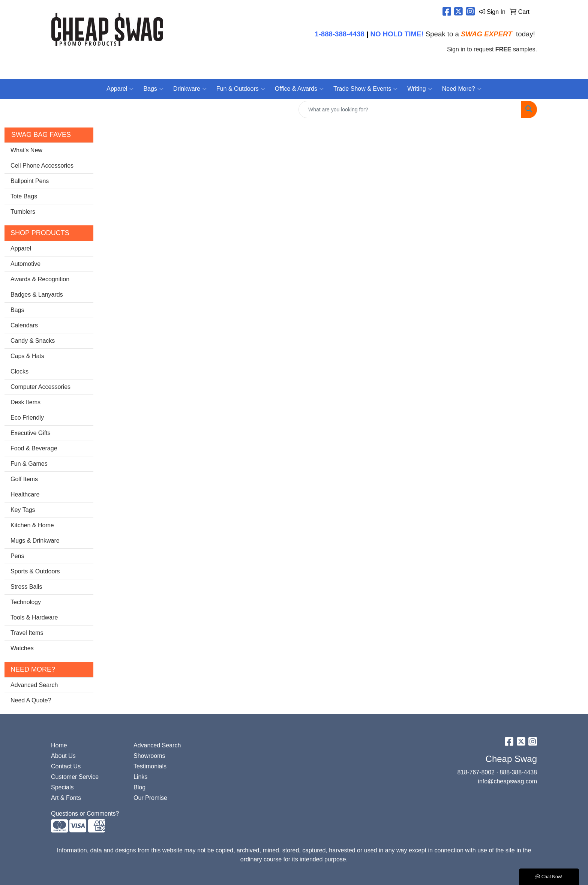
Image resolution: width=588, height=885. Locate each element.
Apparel (120, 89)
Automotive (25, 264)
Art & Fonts (66, 798)
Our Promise (150, 798)
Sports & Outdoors (35, 571)
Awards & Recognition (40, 279)
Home (59, 745)
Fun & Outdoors (241, 89)
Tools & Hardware (34, 617)
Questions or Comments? (85, 814)
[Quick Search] (410, 109)
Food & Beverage (34, 448)
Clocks (19, 371)
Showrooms (149, 756)
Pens (17, 556)
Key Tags (23, 510)
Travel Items (27, 633)
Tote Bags (24, 196)
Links (140, 777)
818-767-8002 (476, 772)
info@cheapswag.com (507, 781)
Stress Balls (26, 587)
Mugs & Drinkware (35, 541)
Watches (22, 648)
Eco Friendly (27, 418)
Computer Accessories (40, 387)
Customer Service (75, 777)
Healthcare (25, 494)
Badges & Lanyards (37, 295)
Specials (62, 787)
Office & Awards (299, 89)
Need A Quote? (31, 700)
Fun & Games (29, 464)
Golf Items (24, 479)
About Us (63, 756)
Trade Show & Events (365, 89)
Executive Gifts (31, 433)
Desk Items (25, 402)
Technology (26, 602)
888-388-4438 (518, 772)
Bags (153, 89)
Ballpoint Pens (30, 181)
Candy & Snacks (33, 341)
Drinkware (190, 89)
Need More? (462, 89)
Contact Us (66, 766)
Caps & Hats (27, 356)
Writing (420, 89)
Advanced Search (34, 685)
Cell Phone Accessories (42, 166)
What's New (26, 150)
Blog (139, 787)
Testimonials (150, 766)
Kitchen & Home (32, 525)
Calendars (24, 325)
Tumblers (23, 212)
